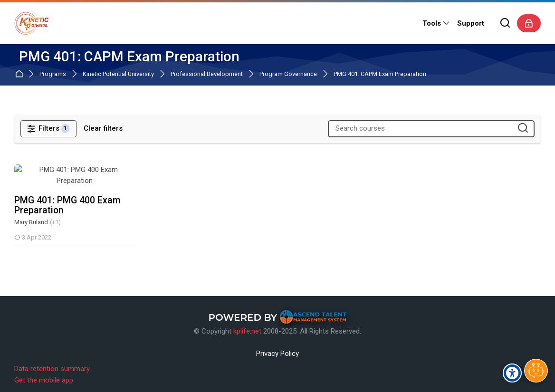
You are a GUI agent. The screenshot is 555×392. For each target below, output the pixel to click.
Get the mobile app (44, 372)
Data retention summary (52, 361)
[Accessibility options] (512, 373)
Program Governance (288, 74)
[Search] (506, 24)
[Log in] (529, 23)
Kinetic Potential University (118, 74)
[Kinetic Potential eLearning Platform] (31, 23)
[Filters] (48, 129)
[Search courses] (523, 129)
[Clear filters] (103, 129)
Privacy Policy (277, 345)
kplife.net (247, 323)
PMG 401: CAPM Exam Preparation (380, 74)
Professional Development (207, 74)
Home (21, 74)
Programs (53, 74)
